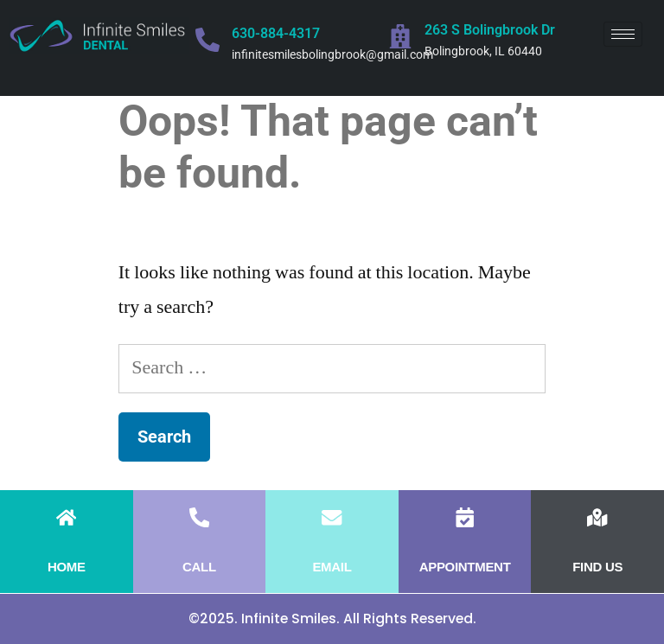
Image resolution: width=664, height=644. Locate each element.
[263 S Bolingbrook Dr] (400, 36)
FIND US (597, 567)
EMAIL (332, 567)
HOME (67, 567)
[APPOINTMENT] (465, 517)
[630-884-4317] (207, 40)
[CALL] (199, 517)
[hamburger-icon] (623, 34)
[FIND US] (598, 517)
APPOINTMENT (465, 567)
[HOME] (66, 517)
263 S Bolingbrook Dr (490, 30)
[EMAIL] (332, 517)
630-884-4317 (276, 33)
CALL (199, 567)
